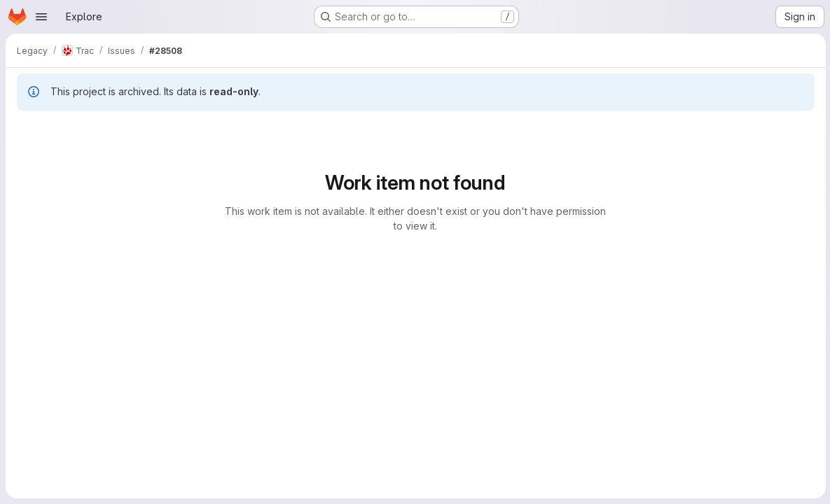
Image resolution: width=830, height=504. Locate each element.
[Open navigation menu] (41, 17)
